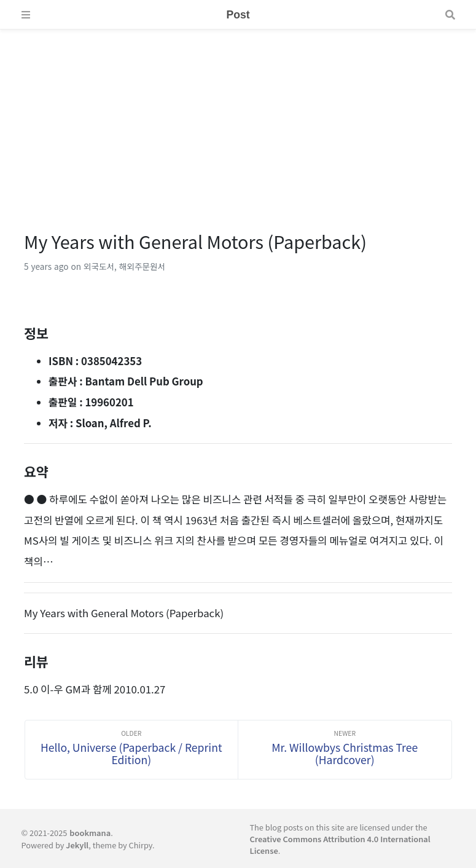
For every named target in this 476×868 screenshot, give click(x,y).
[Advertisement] (238, 116)
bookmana (90, 833)
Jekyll (77, 845)
